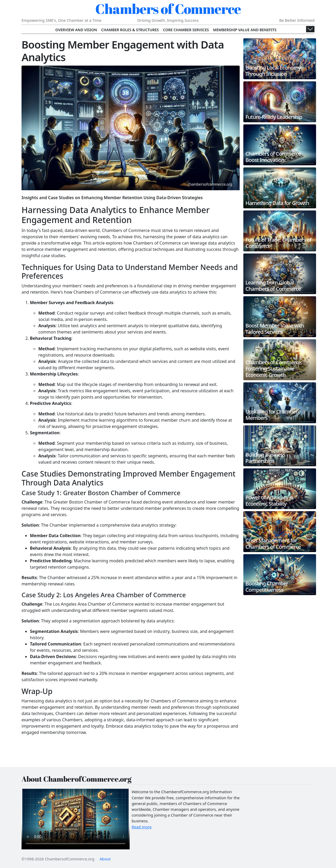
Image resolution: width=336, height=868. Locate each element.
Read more (142, 827)
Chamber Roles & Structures (130, 30)
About (105, 859)
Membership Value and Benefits (245, 30)
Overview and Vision (76, 30)
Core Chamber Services (186, 30)
